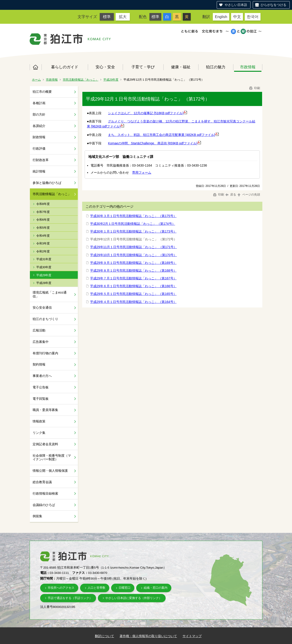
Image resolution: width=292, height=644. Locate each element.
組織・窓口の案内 (156, 588)
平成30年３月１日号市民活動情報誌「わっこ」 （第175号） (133, 216)
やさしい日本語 (236, 5)
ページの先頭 (248, 195)
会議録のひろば (44, 505)
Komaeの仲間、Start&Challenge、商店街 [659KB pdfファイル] (154, 143)
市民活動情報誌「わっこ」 (81, 80)
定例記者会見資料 (45, 444)
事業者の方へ (42, 376)
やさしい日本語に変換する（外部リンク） (134, 598)
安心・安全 (105, 67)
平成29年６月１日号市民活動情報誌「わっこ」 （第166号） (133, 286)
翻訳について (104, 636)
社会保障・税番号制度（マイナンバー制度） (52, 457)
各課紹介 (39, 126)
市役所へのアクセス (61, 588)
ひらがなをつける (274, 5)
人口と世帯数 (96, 588)
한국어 (253, 17)
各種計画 (39, 103)
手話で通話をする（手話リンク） (70, 598)
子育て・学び (143, 67)
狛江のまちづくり (45, 319)
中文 (237, 17)
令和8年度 (43, 204)
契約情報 (39, 364)
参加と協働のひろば (47, 183)
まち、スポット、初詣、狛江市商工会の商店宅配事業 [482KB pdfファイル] (163, 135)
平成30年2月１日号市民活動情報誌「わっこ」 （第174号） (133, 224)
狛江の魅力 (216, 67)
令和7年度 (43, 212)
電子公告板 (41, 387)
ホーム (36, 67)
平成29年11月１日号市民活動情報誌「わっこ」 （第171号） (133, 247)
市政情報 (248, 67)
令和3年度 (43, 243)
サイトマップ (192, 636)
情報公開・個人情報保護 (50, 471)
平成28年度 (44, 283)
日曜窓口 (125, 588)
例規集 (37, 516)
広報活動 (39, 330)
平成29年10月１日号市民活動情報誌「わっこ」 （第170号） (133, 255)
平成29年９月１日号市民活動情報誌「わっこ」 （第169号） (133, 263)
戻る (231, 195)
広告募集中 (41, 342)
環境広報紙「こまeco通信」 (50, 294)
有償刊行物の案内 (45, 353)
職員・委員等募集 (45, 410)
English (221, 17)
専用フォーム (142, 172)
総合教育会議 (42, 482)
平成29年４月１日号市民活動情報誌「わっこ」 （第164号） (133, 302)
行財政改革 (41, 160)
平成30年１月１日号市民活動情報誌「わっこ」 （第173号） (133, 231)
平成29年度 (111, 80)
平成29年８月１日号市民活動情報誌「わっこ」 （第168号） (133, 270)
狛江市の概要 (42, 92)
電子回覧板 (41, 399)
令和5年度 (43, 228)
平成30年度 (44, 267)
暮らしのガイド (65, 67)
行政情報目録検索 (45, 493)
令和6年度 (43, 220)
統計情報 (39, 171)
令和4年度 (43, 236)
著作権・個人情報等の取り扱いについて (148, 636)
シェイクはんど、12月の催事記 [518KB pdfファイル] (147, 113)
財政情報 (39, 137)
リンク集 (39, 433)
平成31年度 (44, 259)
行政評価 (39, 148)
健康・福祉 (181, 67)
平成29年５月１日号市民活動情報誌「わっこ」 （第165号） (133, 294)
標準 (107, 17)
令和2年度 (43, 251)
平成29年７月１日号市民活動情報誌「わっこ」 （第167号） (133, 278)
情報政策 (39, 421)
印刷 (254, 88)
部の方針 (39, 114)
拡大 (123, 17)
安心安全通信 (42, 307)
